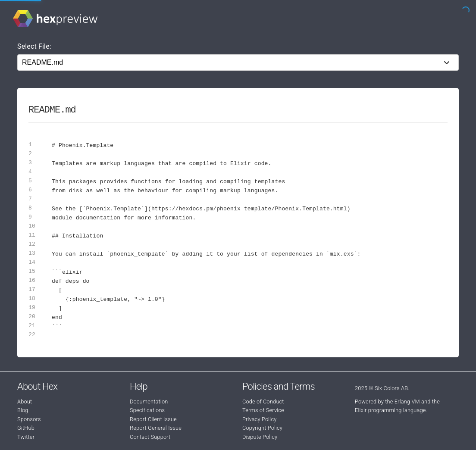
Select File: (34, 46)
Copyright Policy (262, 428)
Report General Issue (156, 428)
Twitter (26, 437)
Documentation (149, 402)
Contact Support (150, 437)
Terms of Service (263, 410)
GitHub (26, 428)
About (25, 402)
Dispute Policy (260, 437)
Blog (23, 410)
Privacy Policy (259, 419)
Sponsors (29, 419)
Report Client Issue (153, 419)
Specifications (147, 410)
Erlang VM (407, 402)
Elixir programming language (390, 410)
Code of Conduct (263, 402)
